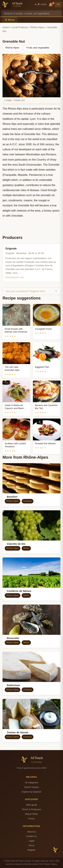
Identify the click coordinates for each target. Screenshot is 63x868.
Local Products (20, 27)
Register (32, 850)
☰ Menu (10, 20)
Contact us (32, 836)
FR (58, 4)
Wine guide (32, 805)
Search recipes (32, 787)
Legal (31, 841)
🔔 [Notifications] (51, 4)
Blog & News (32, 814)
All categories (32, 783)
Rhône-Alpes (37, 27)
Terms (32, 845)
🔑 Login (42, 4)
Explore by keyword (31, 792)
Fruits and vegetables (38, 48)
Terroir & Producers (32, 809)
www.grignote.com (15, 277)
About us (32, 832)
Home (6, 27)
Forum (32, 819)
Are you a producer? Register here (32, 291)
